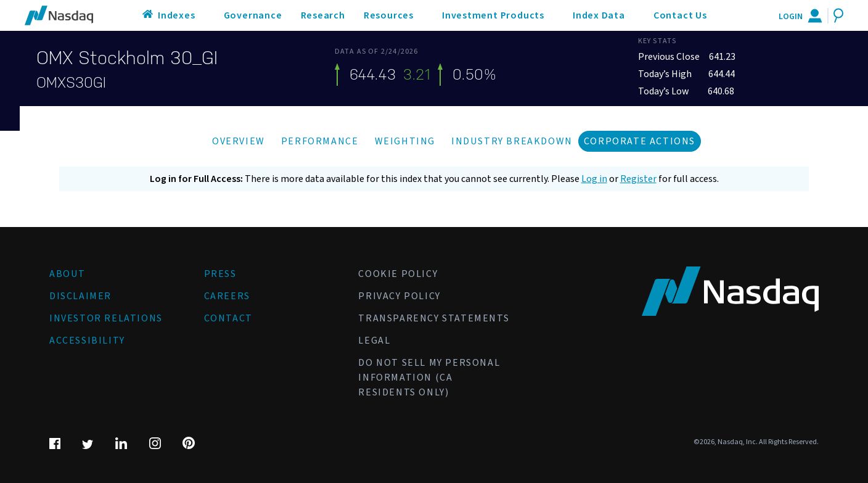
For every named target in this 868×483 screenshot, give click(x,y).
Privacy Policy (399, 296)
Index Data (599, 15)
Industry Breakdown (512, 141)
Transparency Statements (434, 318)
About (68, 274)
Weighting (405, 141)
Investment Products (493, 15)
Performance (320, 141)
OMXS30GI (71, 83)
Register (638, 179)
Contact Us (680, 15)
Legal (374, 341)
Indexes (177, 15)
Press (220, 274)
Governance (253, 15)
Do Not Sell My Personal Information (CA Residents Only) (429, 378)
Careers (227, 296)
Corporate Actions (640, 141)
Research (323, 15)
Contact (228, 318)
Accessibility (87, 341)
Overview (239, 141)
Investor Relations (106, 318)
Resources (389, 15)
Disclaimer (80, 296)
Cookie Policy (398, 274)
